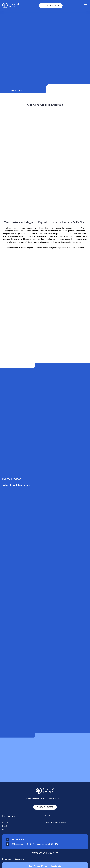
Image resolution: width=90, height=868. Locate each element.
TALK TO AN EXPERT (45, 792)
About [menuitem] (5, 807)
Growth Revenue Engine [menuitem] (56, 807)
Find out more (17, 90)
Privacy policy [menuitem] (7, 844)
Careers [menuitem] (6, 815)
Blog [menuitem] (5, 811)
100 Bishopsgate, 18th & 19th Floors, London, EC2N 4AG (35, 829)
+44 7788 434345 (18, 824)
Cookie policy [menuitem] (20, 844)
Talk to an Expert (51, 6)
